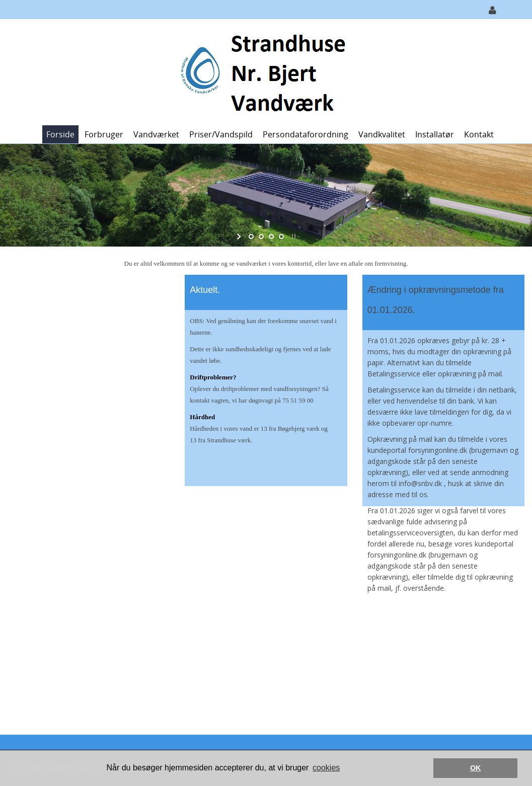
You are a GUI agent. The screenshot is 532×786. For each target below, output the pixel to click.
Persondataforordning (306, 134)
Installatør (435, 134)
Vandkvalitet (382, 134)
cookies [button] (326, 768)
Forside (60, 134)
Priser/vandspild (221, 134)
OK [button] (476, 768)
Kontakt (479, 134)
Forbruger (104, 134)
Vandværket (156, 134)
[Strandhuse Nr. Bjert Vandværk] (262, 71)
